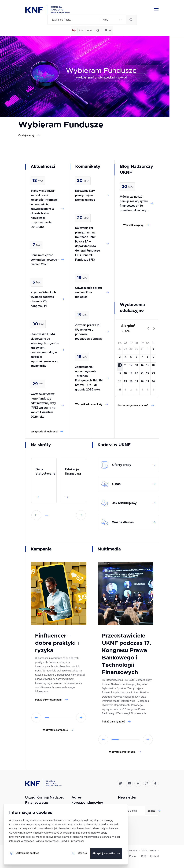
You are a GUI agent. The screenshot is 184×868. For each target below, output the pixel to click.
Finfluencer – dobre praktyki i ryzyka (57, 643)
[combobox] (107, 30)
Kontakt (154, 856)
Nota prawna (149, 850)
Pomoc (133, 856)
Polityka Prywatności (72, 841)
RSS (144, 856)
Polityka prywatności (47, 841)
